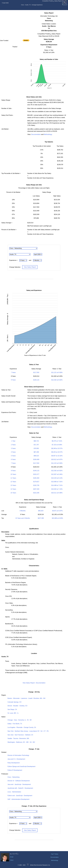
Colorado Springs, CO (14, 702)
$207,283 (36, 489)
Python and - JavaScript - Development (20, 796)
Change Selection (15, 267)
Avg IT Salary (55, 854)
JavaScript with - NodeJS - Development (20, 788)
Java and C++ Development (16, 759)
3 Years (13, 448)
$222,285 (36, 493)
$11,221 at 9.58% (57, 372)
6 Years (13, 459)
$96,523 (36, 456)
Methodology (48, 134)
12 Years (13, 482)
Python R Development (15, 770)
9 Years (13, 380)
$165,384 (36, 478)
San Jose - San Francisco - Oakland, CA (20, 735)
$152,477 (36, 474)
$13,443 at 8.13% (57, 478)
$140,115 (36, 380)
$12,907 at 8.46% (57, 474)
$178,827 (36, 482)
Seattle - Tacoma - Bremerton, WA (18, 738)
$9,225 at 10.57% (57, 452)
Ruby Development (14, 763)
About (12, 860)
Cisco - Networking (13, 777)
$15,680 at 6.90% (57, 518)
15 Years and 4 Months (23, 518)
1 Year (13, 441)
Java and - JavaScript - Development (19, 784)
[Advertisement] (15, 24)
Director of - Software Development (19, 781)
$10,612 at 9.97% (57, 459)
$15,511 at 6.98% (57, 493)
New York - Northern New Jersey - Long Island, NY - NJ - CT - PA (28, 731)
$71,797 (36, 445)
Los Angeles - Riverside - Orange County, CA (22, 727)
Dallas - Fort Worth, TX (15, 724)
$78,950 (36, 448)
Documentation (36, 134)
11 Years (13, 478)
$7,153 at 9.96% (57, 445)
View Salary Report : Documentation (34, 683)
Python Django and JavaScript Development (21, 766)
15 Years (13, 493)
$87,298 (36, 452)
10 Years (13, 474)
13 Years (13, 485)
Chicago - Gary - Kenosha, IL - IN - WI (20, 720)
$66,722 (36, 441)
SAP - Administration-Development (18, 799)
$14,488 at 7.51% (57, 485)
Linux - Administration (14, 792)
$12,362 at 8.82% (57, 380)
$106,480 (36, 459)
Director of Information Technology (18, 755)
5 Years (13, 456)
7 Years (13, 372)
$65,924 (41, 511)
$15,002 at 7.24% (57, 489)
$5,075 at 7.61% (57, 441)
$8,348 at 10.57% (57, 448)
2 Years (13, 445)
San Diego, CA (12, 709)
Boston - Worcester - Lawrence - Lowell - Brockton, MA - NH (26, 698)
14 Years (13, 489)
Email (12, 857)
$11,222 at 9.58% (57, 463)
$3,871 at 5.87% (58, 511)
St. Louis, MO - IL (13, 713)
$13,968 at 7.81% (57, 482)
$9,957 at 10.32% (57, 456)
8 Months (23, 511)
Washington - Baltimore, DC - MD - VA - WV (21, 742)
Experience (13, 260)
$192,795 (36, 485)
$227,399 (41, 518)
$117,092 (36, 372)
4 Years (13, 452)
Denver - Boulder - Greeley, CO (17, 706)
